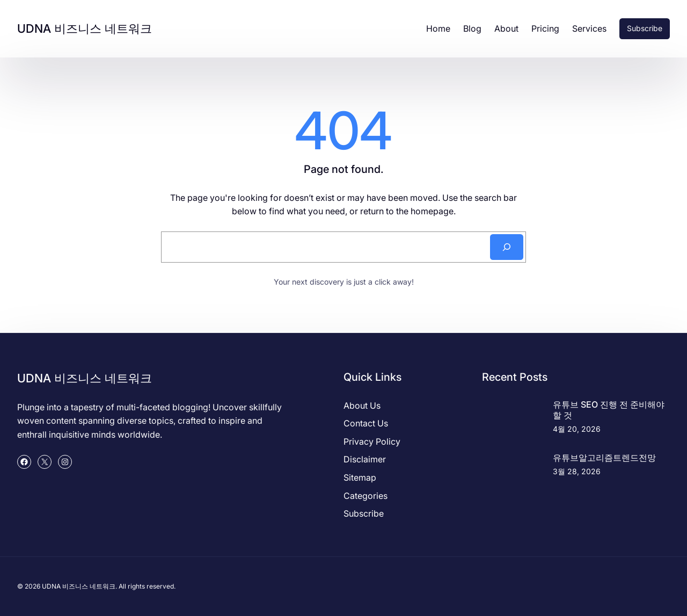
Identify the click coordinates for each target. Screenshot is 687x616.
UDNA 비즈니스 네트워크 (85, 28)
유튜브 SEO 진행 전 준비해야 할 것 (609, 410)
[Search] (507, 247)
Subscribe (645, 28)
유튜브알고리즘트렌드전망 (604, 458)
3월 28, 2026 (577, 471)
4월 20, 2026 (577, 429)
